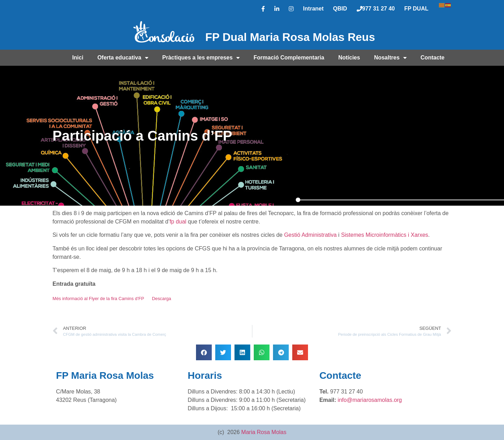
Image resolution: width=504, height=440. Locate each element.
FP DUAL (416, 9)
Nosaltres (390, 58)
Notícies (349, 58)
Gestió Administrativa (310, 235)
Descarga (162, 299)
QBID (340, 9)
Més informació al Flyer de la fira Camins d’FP (98, 299)
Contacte (433, 58)
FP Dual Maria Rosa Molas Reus (290, 37)
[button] (204, 352)
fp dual (178, 222)
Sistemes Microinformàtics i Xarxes (384, 235)
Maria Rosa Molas (264, 432)
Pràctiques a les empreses (201, 58)
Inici (78, 58)
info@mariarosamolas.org (370, 400)
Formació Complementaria (289, 58)
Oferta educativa (123, 58)
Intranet (313, 9)
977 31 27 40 (376, 9)
